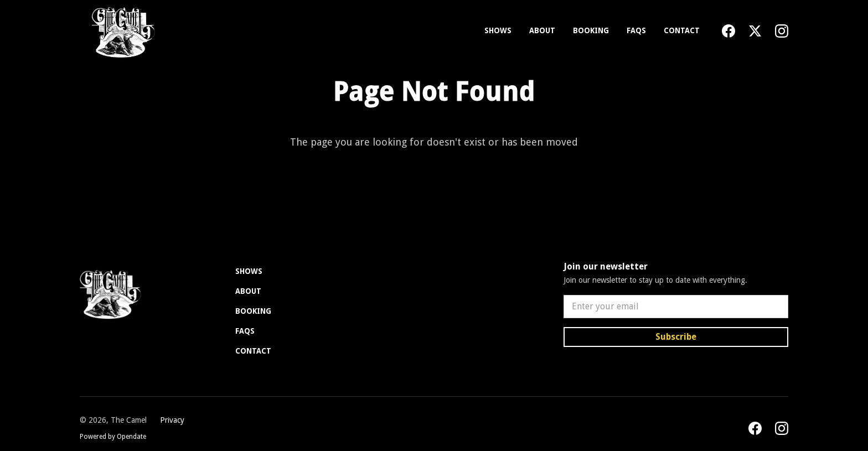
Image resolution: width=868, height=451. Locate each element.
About (542, 30)
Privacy (172, 420)
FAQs (636, 30)
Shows (498, 30)
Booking (591, 30)
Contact (682, 30)
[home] (121, 31)
